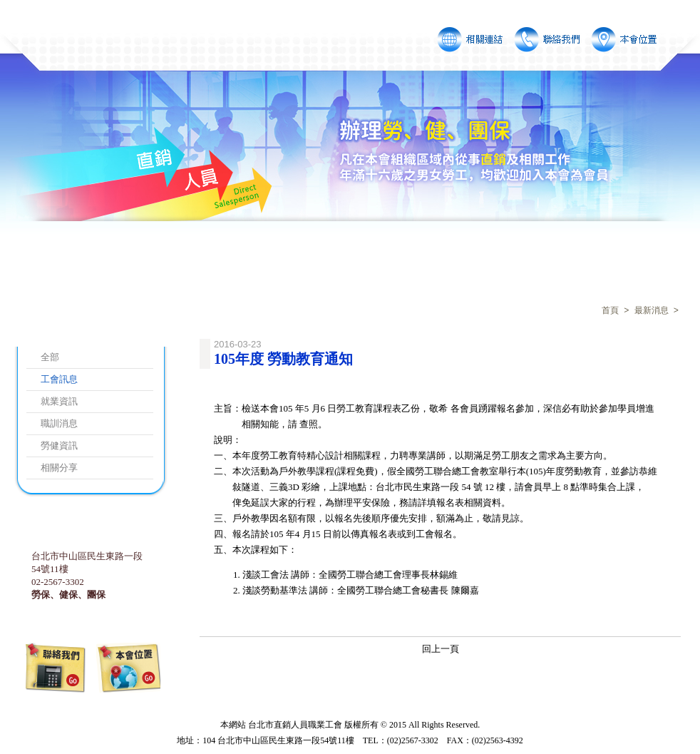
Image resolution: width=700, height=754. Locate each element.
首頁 (610, 311)
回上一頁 (441, 649)
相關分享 (59, 468)
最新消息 (652, 311)
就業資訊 (59, 401)
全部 (50, 357)
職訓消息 (59, 423)
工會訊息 (59, 379)
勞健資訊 (59, 445)
